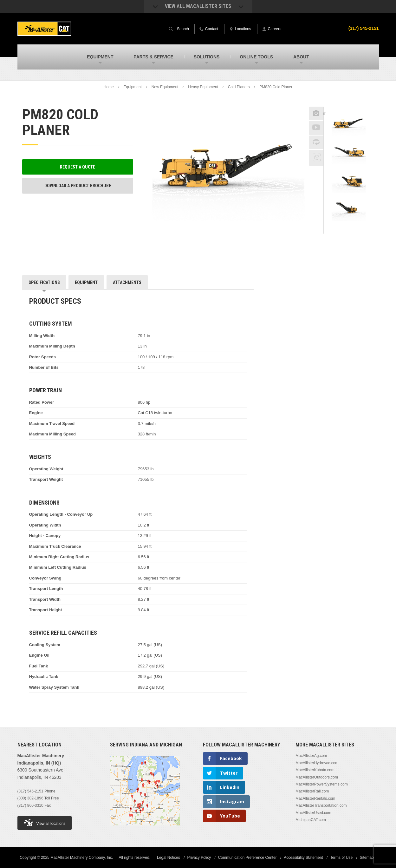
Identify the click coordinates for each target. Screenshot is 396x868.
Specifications (44, 282)
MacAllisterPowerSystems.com (322, 784)
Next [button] (357, 229)
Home (109, 87)
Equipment (133, 87)
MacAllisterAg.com (311, 756)
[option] (349, 124)
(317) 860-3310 (30, 805)
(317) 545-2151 (30, 791)
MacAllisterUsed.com (313, 813)
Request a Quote (78, 167)
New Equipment (165, 87)
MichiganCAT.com (311, 820)
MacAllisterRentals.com (315, 798)
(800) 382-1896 (30, 798)
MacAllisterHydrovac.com (317, 763)
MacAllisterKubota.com (315, 770)
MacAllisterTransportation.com (321, 805)
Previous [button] (349, 105)
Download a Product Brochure (78, 186)
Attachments (127, 282)
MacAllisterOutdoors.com (317, 777)
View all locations (45, 822)
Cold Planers (239, 87)
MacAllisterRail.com (312, 791)
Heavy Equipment (203, 87)
